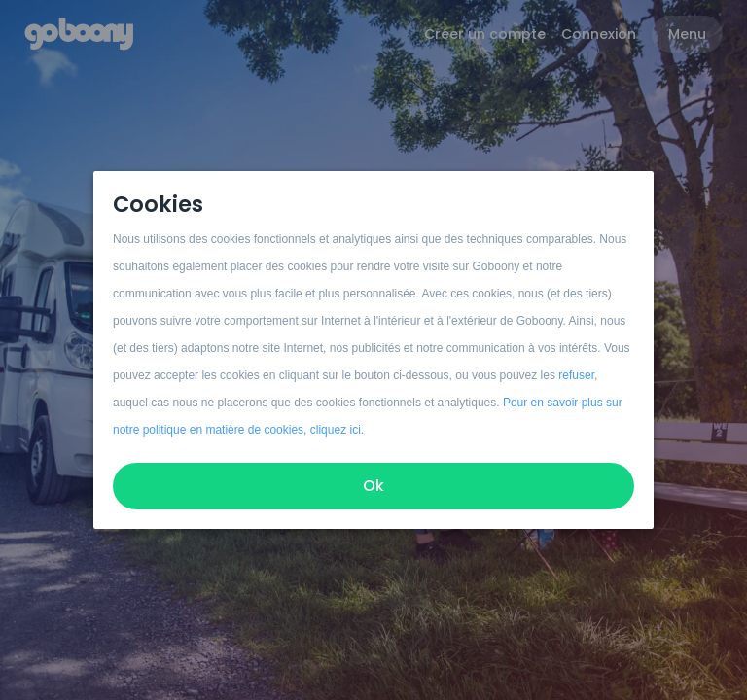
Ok (373, 486)
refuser (576, 375)
